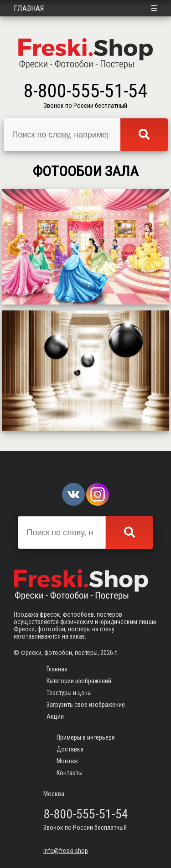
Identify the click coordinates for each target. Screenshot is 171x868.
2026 (107, 653)
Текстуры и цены (69, 693)
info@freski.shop (66, 851)
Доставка (70, 749)
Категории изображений (79, 681)
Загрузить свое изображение (86, 705)
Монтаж (67, 761)
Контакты (70, 773)
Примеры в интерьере (86, 737)
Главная (29, 8)
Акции (55, 716)
